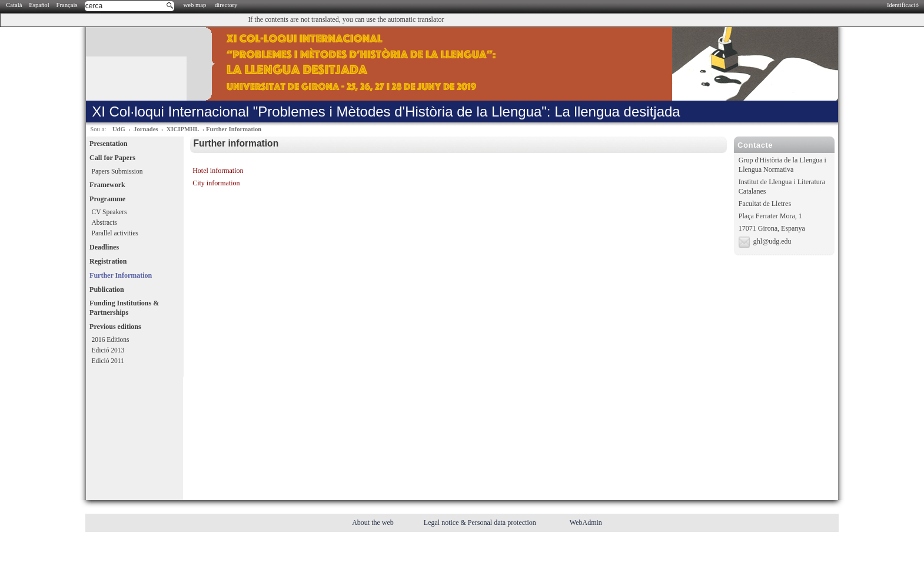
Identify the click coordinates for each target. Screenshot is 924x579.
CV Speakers (109, 212)
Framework (107, 185)
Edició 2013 (108, 350)
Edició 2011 (108, 361)
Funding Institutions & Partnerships (124, 308)
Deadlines (104, 247)
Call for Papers (112, 158)
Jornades (146, 129)
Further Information (234, 129)
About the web (374, 523)
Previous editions (115, 327)
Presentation (108, 144)
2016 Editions (111, 340)
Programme (107, 199)
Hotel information (218, 171)
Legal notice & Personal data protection (481, 523)
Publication (107, 289)
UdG (119, 129)
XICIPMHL (183, 129)
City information (216, 183)
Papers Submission (117, 171)
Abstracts (104, 222)
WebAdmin (586, 523)
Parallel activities (115, 233)
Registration (108, 261)
